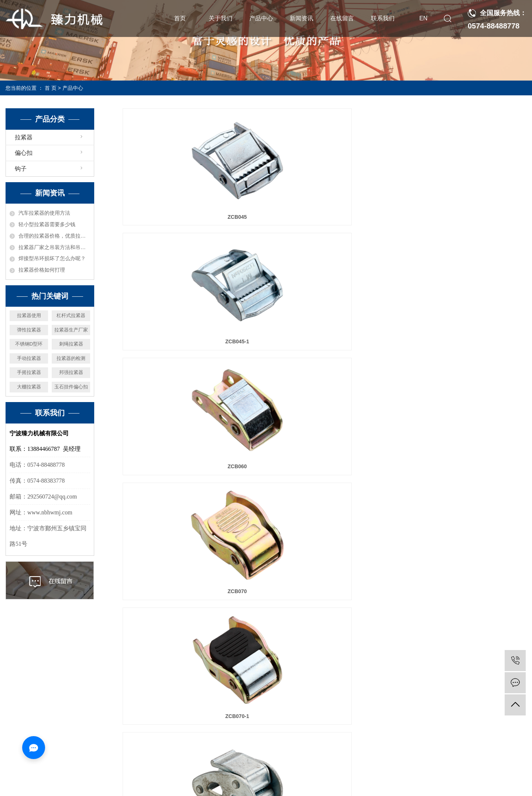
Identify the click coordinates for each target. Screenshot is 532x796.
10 (352, 620)
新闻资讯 (301, 18)
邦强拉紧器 (71, 372)
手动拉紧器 (29, 358)
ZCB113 (463, 341)
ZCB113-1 (186, 466)
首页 (180, 18)
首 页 (51, 88)
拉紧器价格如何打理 (42, 270)
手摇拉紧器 (29, 372)
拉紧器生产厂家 (71, 330)
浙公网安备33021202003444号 (277, 786)
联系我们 (383, 18)
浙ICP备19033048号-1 (245, 769)
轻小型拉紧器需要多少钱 (47, 224)
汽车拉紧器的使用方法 (44, 213)
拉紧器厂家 (331, 769)
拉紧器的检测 (71, 358)
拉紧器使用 (29, 315)
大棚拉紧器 (29, 387)
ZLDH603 (325, 591)
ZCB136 (324, 466)
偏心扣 (24, 153)
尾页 (413, 620)
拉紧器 (24, 137)
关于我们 (221, 18)
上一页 (225, 620)
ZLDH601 (463, 466)
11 (368, 620)
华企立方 (447, 769)
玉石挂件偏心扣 (71, 387)
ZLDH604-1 (463, 591)
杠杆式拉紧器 (71, 315)
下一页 (389, 620)
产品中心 (261, 18)
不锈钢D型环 (29, 344)
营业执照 (226, 786)
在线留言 (342, 18)
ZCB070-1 (325, 341)
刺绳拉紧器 (71, 344)
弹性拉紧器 (29, 330)
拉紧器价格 (359, 769)
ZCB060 (463, 217)
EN (423, 18)
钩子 (21, 169)
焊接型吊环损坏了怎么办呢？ (52, 258)
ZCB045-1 (325, 217)
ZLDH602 (186, 591)
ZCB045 (186, 217)
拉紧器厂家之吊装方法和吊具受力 (54, 247)
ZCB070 (186, 341)
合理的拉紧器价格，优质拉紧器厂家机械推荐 (54, 236)
